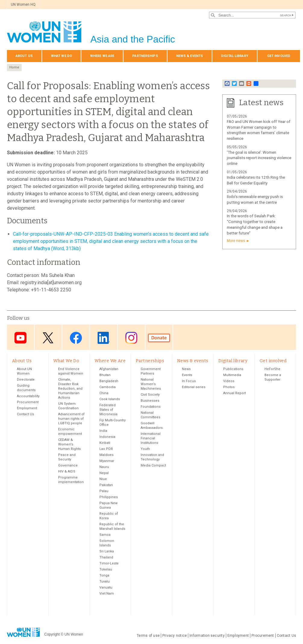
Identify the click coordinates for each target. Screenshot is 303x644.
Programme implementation (71, 480)
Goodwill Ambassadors (152, 426)
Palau (104, 491)
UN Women (74, 635)
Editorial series (194, 387)
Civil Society (150, 395)
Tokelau (106, 569)
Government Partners (151, 371)
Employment (27, 408)
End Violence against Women (71, 371)
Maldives (106, 455)
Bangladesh (109, 381)
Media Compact (153, 465)
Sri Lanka (107, 551)
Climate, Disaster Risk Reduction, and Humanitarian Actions (70, 389)
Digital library (235, 56)
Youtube (20, 338)
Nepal (104, 473)
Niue (103, 479)
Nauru (104, 467)
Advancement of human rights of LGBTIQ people (71, 419)
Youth (145, 449)
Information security (207, 636)
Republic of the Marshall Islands (112, 526)
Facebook (76, 338)
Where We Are (102, 56)
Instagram (131, 338)
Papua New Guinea (108, 505)
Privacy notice (175, 636)
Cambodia (108, 387)
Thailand (106, 557)
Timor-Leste (109, 563)
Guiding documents (26, 388)
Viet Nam (107, 594)
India (103, 431)
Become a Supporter (273, 377)
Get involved (279, 56)
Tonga (104, 575)
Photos (229, 387)
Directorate (26, 380)
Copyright (52, 635)
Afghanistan (109, 369)
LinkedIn (104, 338)
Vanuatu (106, 587)
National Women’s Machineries (151, 384)
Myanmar (107, 461)
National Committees (150, 415)
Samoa (105, 535)
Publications (233, 369)
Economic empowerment (70, 432)
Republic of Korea (109, 516)
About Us (24, 56)
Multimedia (232, 375)
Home (14, 67)
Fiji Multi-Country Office (112, 423)
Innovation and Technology (152, 457)
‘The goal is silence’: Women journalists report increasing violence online (259, 158)
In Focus (189, 381)
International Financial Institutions (151, 438)
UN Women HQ (23, 5)
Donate (159, 338)
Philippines (109, 497)
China (104, 393)
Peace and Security (67, 457)
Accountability (28, 396)
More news (236, 241)
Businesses (150, 401)
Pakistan (106, 485)
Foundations (151, 407)
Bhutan (105, 375)
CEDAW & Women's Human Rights (69, 444)
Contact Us (25, 414)
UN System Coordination (68, 406)
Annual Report (234, 393)
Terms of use (148, 636)
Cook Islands (110, 399)
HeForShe (272, 369)
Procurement (28, 402)
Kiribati (105, 443)
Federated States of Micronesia (108, 410)
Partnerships (145, 56)
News (186, 369)
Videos (229, 381)
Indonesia (107, 437)
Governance (68, 465)
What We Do (61, 56)
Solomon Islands (107, 543)
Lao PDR (106, 449)
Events (187, 375)
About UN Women (24, 371)
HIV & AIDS (67, 471)
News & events (190, 56)
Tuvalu (105, 581)
